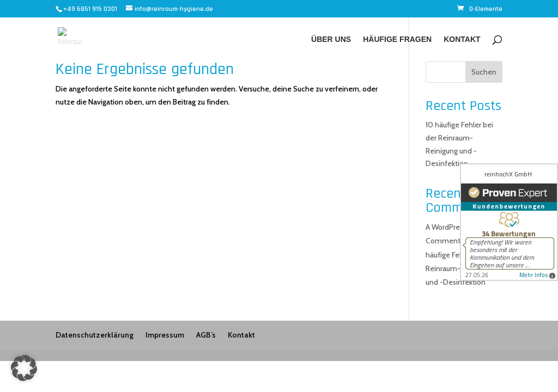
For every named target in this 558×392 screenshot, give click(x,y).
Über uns (331, 39)
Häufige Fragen (397, 39)
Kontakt (462, 39)
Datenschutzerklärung (95, 335)
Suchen (484, 72)
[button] (24, 368)
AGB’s (206, 335)
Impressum (165, 335)
